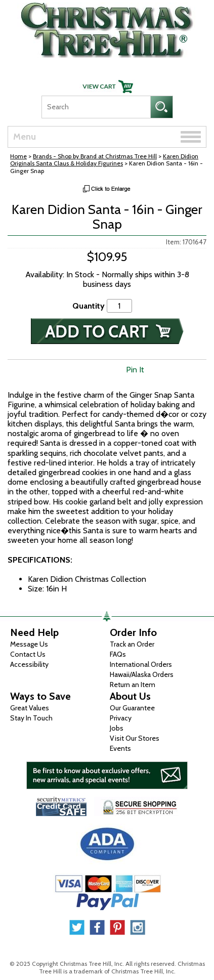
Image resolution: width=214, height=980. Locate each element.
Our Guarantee (132, 708)
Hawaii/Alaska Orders (142, 674)
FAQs (118, 654)
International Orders (141, 664)
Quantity (89, 306)
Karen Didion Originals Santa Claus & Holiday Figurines (104, 160)
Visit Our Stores (135, 738)
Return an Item (133, 685)
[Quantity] (119, 306)
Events (120, 748)
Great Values (30, 708)
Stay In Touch (31, 718)
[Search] (96, 107)
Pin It (135, 370)
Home (18, 156)
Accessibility (29, 664)
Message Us (29, 644)
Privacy (121, 718)
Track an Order (132, 644)
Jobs (117, 728)
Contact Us (28, 654)
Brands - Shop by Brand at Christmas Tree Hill (95, 156)
